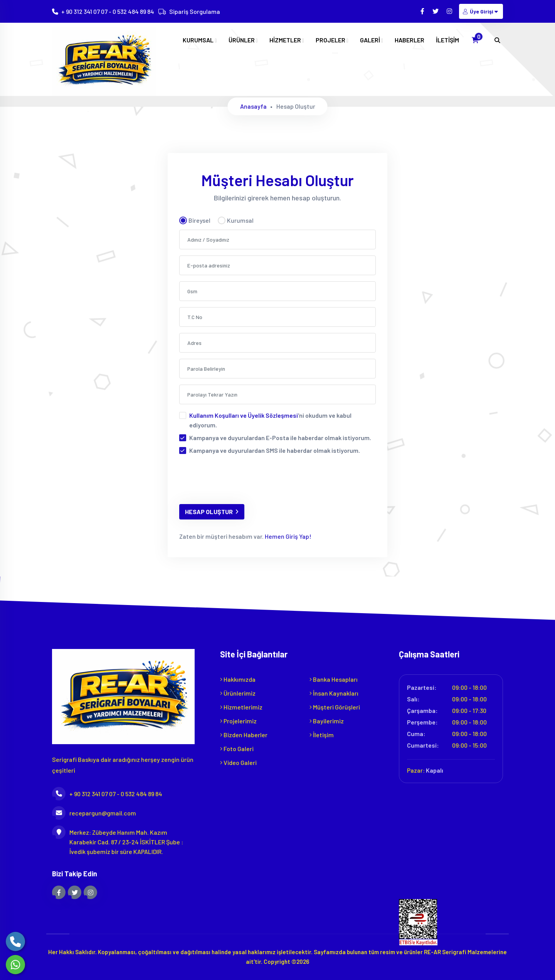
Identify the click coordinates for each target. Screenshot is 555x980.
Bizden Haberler (244, 735)
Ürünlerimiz (238, 693)
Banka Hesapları (334, 679)
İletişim (322, 735)
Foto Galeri (237, 749)
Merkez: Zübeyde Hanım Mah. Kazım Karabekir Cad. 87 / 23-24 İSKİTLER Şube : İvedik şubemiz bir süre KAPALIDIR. (118, 841)
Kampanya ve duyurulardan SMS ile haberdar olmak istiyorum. (275, 450)
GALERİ (372, 40)
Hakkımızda (238, 679)
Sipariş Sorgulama (195, 11)
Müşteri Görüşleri (335, 707)
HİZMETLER (287, 40)
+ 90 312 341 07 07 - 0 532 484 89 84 (108, 11)
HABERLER (410, 40)
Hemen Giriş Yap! (288, 536)
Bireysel (195, 220)
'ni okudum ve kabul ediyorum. (270, 420)
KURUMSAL (200, 40)
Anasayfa (253, 106)
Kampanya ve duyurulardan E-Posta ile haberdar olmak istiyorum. (280, 438)
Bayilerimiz (327, 721)
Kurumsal (236, 220)
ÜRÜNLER (243, 40)
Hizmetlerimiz (241, 707)
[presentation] (238, 483)
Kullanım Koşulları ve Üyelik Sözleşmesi (244, 415)
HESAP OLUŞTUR (212, 512)
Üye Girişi (481, 11)
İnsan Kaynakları (334, 693)
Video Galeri (238, 762)
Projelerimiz (238, 721)
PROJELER (332, 40)
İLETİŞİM (447, 40)
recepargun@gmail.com (94, 813)
